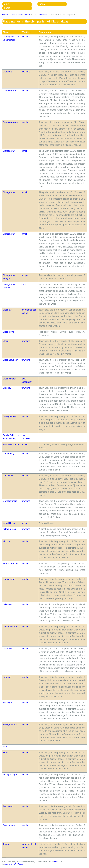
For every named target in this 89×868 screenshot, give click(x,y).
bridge (25, 275)
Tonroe (6, 844)
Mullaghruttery (10, 725)
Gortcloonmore (10, 501)
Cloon (6, 341)
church (25, 284)
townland (26, 37)
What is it (26, 32)
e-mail (57, 861)
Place (6, 32)
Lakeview (7, 604)
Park (5, 747)
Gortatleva (8, 476)
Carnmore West (10, 122)
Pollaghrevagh (10, 775)
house (25, 444)
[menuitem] (20, 4)
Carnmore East (10, 91)
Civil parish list (40, 14)
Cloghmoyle (9, 332)
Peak (5, 753)
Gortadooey (9, 454)
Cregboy (7, 388)
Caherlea (7, 72)
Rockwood (8, 806)
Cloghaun (8, 310)
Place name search (21, 14)
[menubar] (44, 6)
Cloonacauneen (10, 360)
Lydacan (7, 677)
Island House (9, 523)
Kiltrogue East (10, 529)
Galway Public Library (14, 864)
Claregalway (9, 151)
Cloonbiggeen (10, 379)
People (6, 8)
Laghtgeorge (9, 579)
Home (6, 4)
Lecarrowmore (10, 626)
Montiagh (7, 702)
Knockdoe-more (10, 563)
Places (41, 4)
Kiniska (6, 541)
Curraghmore (9, 416)
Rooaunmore (9, 825)
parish (25, 151)
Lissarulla (7, 649)
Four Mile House (11, 444)
